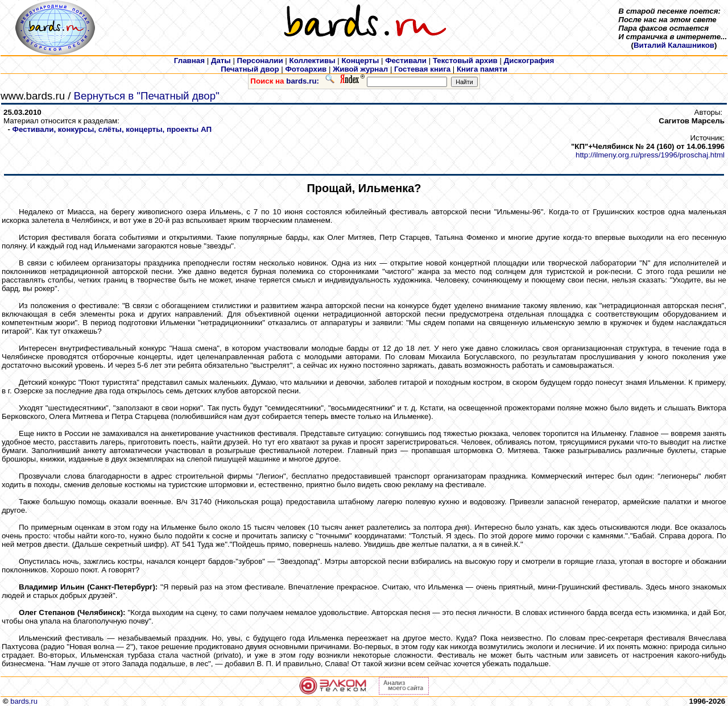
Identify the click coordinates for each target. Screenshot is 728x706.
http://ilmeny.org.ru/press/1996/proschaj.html (650, 155)
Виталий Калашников (674, 45)
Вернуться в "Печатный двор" (147, 96)
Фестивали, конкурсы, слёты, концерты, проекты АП (112, 129)
